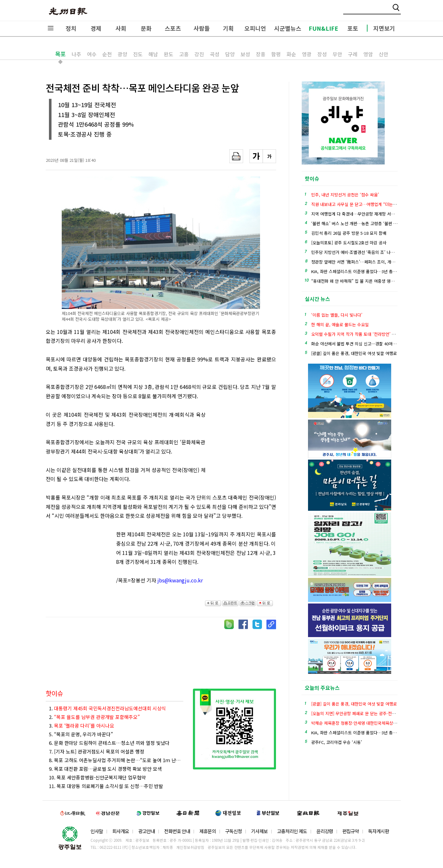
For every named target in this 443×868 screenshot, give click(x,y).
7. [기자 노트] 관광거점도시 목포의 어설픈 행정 (97, 751)
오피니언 (255, 28)
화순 (291, 54)
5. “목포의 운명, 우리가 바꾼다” (81, 734)
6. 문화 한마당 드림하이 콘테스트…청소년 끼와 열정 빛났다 (109, 743)
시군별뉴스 (288, 28)
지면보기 (384, 28)
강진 (199, 54)
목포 (60, 54)
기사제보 (259, 831)
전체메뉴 (51, 28)
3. (82, 726)
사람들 (202, 28)
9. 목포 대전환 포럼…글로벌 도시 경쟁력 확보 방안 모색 (105, 769)
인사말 (97, 831)
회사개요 (121, 831)
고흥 (184, 54)
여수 (92, 54)
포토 (353, 28)
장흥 (261, 54)
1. (107, 708)
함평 (276, 54)
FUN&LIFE (323, 28)
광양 (123, 54)
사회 (121, 28)
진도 (138, 54)
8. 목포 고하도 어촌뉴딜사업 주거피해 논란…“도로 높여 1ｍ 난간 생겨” (116, 760)
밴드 (390, 11)
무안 (337, 54)
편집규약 (351, 831)
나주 (76, 54)
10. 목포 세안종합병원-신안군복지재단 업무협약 (97, 777)
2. (94, 717)
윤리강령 (325, 831)
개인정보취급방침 (190, 847)
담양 (230, 54)
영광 (307, 54)
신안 (384, 54)
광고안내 (146, 831)
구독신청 (233, 831)
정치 (71, 28)
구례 (353, 54)
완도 (169, 54)
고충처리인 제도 (292, 831)
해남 (153, 54)
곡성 (215, 54)
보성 (245, 54)
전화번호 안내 (177, 831)
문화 (146, 28)
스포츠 (173, 28)
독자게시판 (379, 831)
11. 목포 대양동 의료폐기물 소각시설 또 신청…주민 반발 (106, 786)
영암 (368, 54)
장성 (322, 54)
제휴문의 (208, 831)
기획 (228, 28)
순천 (107, 54)
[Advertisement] (244, 445)
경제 (96, 28)
